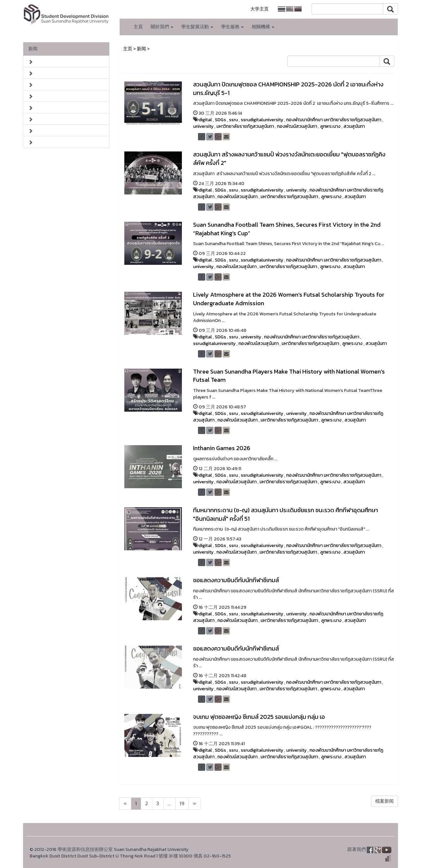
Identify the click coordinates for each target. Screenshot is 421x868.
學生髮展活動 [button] (197, 27)
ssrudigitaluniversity (262, 120)
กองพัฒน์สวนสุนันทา (297, 126)
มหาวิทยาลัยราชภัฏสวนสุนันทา (245, 126)
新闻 (33, 49)
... (169, 803)
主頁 (138, 27)
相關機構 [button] (263, 27)
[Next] (125, 804)
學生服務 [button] (232, 27)
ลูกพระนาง (330, 126)
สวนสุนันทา (354, 126)
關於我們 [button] (162, 27)
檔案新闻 (384, 801)
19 (182, 803)
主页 (128, 49)
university (203, 126)
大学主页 (260, 9)
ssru (233, 120)
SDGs (220, 120)
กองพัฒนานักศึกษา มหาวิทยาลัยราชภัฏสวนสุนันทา (334, 120)
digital (205, 120)
